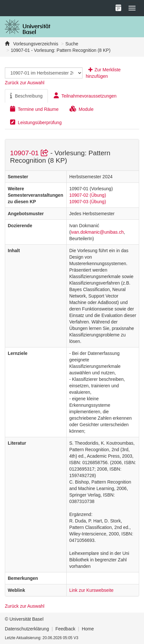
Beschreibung (26, 96)
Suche (72, 44)
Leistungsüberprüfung (36, 122)
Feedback (65, 629)
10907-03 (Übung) (88, 202)
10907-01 (30, 153)
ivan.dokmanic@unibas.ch (97, 232)
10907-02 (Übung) (88, 195)
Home (88, 629)
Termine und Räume (34, 109)
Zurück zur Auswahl (25, 83)
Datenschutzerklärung (27, 629)
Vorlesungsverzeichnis (35, 44)
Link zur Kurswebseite (91, 590)
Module (82, 109)
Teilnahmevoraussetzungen (85, 96)
